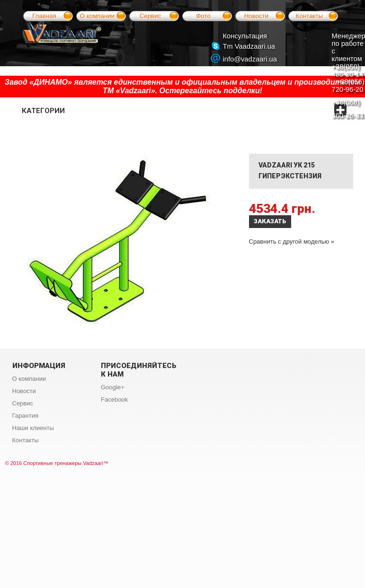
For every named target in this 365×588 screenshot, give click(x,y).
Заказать (270, 221)
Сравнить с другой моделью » (292, 241)
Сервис (151, 16)
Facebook (114, 399)
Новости (257, 16)
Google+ (113, 387)
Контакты (310, 16)
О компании (98, 16)
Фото (203, 16)
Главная (44, 16)
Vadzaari (93, 463)
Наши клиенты (33, 428)
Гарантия (25, 416)
